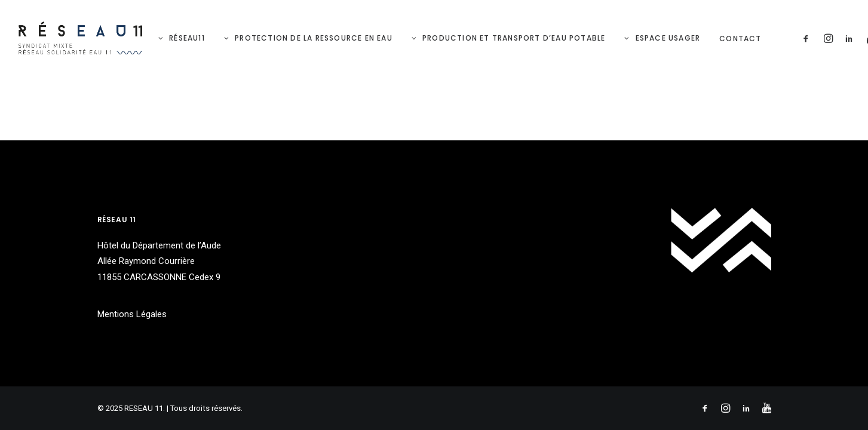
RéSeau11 (187, 38)
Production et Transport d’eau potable (514, 38)
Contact (740, 39)
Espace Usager (668, 38)
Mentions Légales (132, 314)
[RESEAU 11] (81, 38)
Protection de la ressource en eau (314, 38)
